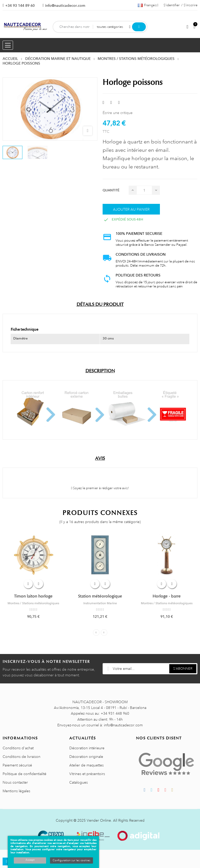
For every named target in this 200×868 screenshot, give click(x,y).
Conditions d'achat (18, 748)
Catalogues (79, 782)
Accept (30, 860)
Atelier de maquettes (86, 765)
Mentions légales (16, 791)
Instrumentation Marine (100, 603)
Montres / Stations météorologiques (33, 603)
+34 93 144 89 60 (20, 5)
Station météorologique (100, 596)
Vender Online (99, 820)
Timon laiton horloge (33, 596)
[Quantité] (144, 190)
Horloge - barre (167, 596)
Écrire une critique (118, 113)
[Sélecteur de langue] (148, 5)
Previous (96, 633)
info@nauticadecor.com (65, 5)
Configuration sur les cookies (71, 860)
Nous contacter (15, 782)
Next (104, 633)
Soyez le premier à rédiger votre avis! (100, 488)
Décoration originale (86, 757)
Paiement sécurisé (17, 765)
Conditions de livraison (21, 757)
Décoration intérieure (87, 748)
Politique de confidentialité (24, 774)
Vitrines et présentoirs (87, 774)
